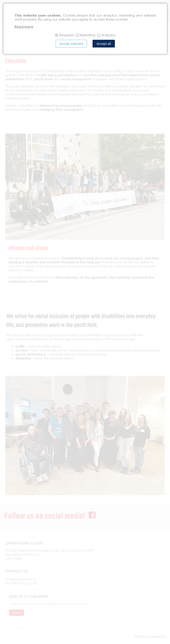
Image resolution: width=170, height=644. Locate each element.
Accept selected (71, 44)
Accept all (104, 44)
